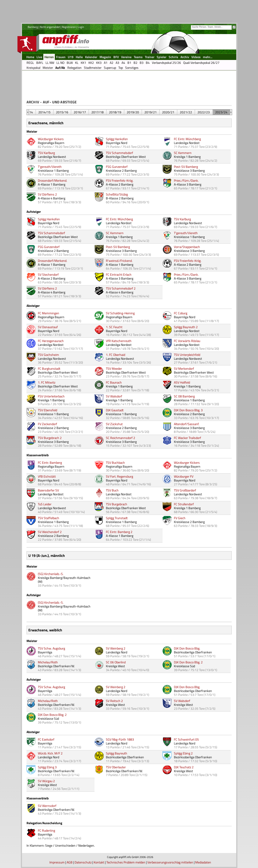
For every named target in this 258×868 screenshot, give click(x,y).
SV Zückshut (114, 424)
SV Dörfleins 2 (47, 194)
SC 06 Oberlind (116, 662)
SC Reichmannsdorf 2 (120, 438)
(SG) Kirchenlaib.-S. (51, 574)
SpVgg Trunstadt (117, 518)
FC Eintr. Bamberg (50, 463)
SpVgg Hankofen (117, 139)
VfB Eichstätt (47, 476)
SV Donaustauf (48, 327)
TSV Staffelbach (49, 518)
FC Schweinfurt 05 (186, 739)
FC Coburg (181, 313)
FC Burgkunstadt (49, 368)
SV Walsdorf (114, 396)
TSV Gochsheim (48, 355)
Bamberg (33, 27)
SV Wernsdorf (47, 806)
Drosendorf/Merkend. (52, 180)
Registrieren (69, 27)
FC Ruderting (46, 830)
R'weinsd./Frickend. (119, 261)
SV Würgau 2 (46, 781)
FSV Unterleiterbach (51, 396)
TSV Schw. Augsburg (51, 648)
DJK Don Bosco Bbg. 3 (188, 410)
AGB (70, 862)
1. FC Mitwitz (47, 382)
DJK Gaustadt (115, 410)
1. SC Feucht (114, 327)
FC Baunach (114, 382)
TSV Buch (112, 490)
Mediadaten (203, 862)
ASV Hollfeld (182, 382)
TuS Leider (45, 504)
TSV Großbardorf (185, 490)
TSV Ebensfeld (47, 410)
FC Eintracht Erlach (119, 274)
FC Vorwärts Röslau (187, 341)
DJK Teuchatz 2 (184, 767)
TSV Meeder (114, 368)
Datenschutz (83, 862)
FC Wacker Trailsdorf (187, 438)
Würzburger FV (184, 476)
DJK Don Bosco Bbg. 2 (188, 662)
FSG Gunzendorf (117, 167)
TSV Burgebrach (117, 504)
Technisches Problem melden (126, 862)
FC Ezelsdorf (46, 739)
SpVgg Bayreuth (117, 753)
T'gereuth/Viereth (50, 167)
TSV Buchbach (115, 463)
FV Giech (180, 518)
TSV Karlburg (46, 153)
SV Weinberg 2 (116, 648)
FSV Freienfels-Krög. (120, 180)
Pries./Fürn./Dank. (186, 180)
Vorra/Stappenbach (187, 247)
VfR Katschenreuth (119, 341)
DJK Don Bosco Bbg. (187, 648)
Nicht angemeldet (50, 27)
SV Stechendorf (48, 274)
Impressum (57, 862)
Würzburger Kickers (51, 139)
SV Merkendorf (184, 368)
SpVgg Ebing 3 (47, 767)
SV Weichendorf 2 (50, 532)
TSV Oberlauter (116, 767)
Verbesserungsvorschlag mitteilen (170, 862)
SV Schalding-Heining (120, 313)
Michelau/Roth (48, 662)
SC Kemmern (183, 153)
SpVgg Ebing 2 (183, 753)
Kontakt (99, 862)
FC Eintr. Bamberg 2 (119, 532)
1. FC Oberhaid (116, 355)
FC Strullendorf (184, 504)
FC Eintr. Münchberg (187, 139)
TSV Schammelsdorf (119, 153)
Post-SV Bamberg (186, 167)
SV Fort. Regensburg (119, 476)
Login (81, 27)
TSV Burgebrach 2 (50, 438)
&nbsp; (28, 112)
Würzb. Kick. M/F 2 (50, 753)
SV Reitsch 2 (114, 701)
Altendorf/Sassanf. (187, 424)
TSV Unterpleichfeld (187, 355)
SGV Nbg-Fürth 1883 (120, 739)
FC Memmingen (49, 313)
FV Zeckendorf (47, 424)
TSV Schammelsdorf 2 (121, 288)
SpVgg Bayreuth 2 (186, 327)
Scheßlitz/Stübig (117, 194)
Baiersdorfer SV (48, 490)
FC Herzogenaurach (51, 341)
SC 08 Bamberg (184, 396)
